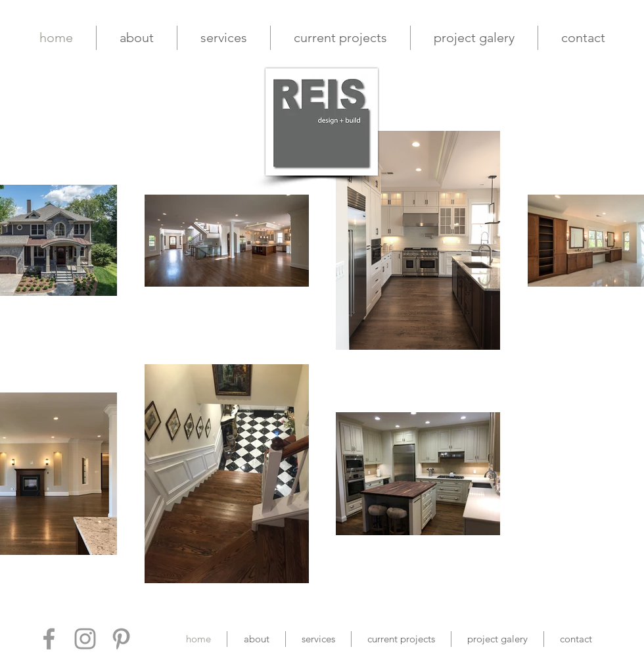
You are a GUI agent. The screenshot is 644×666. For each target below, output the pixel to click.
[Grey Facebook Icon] (49, 639)
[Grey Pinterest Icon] (121, 639)
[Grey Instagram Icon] (85, 639)
